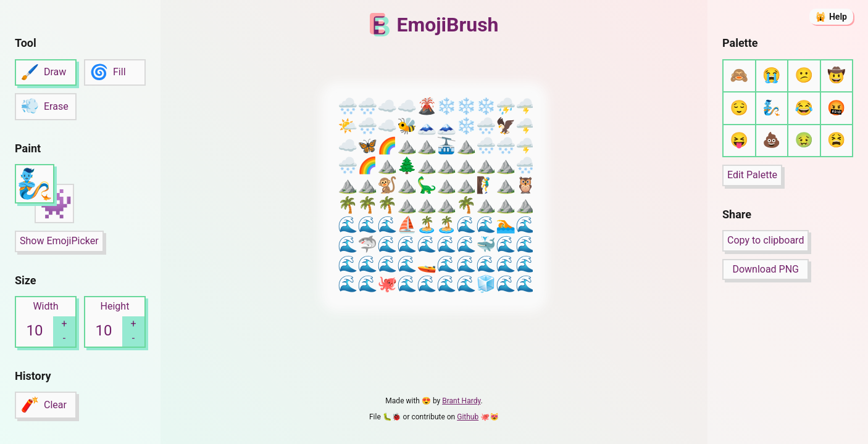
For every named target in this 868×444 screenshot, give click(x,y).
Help (838, 17)
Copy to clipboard (766, 240)
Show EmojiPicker (59, 241)
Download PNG (766, 269)
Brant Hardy (461, 401)
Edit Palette (752, 175)
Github (468, 417)
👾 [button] (54, 204)
